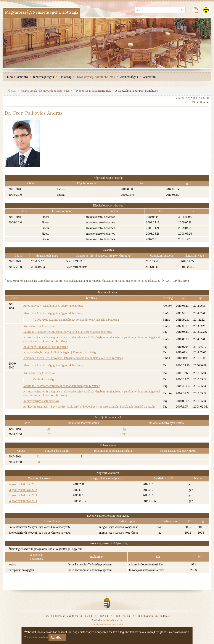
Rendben (57, 637)
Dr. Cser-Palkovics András (34, 113)
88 (38, 462)
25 (49, 429)
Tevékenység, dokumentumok (93, 91)
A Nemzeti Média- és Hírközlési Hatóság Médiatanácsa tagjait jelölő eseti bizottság (73, 358)
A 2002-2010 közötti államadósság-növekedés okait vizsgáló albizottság (76, 320)
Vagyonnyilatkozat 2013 (23, 495)
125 (49, 434)
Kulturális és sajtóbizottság (39, 326)
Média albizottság (43, 379)
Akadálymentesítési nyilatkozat (107, 625)
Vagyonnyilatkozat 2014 (23, 501)
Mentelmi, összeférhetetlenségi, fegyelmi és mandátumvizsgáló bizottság (68, 332)
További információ (36, 637)
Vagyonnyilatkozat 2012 (23, 490)
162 (124, 429)
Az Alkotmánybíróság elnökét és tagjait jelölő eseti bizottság (60, 352)
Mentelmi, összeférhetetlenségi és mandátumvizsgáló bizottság (62, 386)
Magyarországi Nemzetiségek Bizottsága (46, 91)
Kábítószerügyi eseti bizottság (41, 401)
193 (124, 434)
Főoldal (12, 91)
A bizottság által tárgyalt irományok (137, 91)
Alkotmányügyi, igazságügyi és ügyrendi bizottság (53, 306)
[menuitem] (17, 77)
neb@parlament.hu (113, 620)
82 (38, 457)
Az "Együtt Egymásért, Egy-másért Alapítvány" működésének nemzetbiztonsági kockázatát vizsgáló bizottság (89, 407)
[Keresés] (183, 10)
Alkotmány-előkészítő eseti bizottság (46, 347)
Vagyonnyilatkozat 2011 (22, 484)
